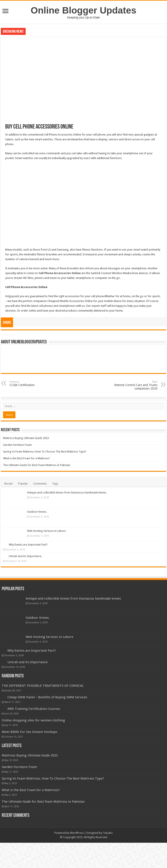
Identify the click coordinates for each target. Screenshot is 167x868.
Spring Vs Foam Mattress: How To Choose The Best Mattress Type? (45, 452)
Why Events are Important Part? (28, 545)
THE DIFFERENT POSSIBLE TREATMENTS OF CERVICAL (43, 686)
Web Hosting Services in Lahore (46, 531)
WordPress (77, 833)
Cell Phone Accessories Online (60, 273)
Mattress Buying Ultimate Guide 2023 (26, 438)
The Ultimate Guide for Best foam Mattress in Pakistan (37, 465)
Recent (8, 484)
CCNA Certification (32, 384)
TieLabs (108, 833)
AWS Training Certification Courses (34, 709)
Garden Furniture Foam (17, 445)
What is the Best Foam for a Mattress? (26, 458)
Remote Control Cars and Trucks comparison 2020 (135, 385)
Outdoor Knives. (37, 512)
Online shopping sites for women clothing (33, 720)
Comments (40, 484)
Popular (23, 484)
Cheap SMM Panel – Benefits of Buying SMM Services (47, 697)
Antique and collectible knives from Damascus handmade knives (67, 492)
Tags (55, 484)
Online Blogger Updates (83, 10)
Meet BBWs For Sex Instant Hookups (29, 732)
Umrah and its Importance (25, 556)
